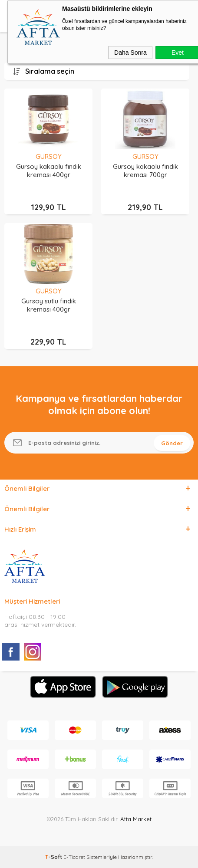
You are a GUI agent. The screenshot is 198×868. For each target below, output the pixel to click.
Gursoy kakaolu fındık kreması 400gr (49, 171)
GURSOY (49, 156)
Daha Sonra (130, 53)
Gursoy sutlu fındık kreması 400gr (49, 305)
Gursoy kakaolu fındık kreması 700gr (145, 171)
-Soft (54, 857)
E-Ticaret (74, 857)
